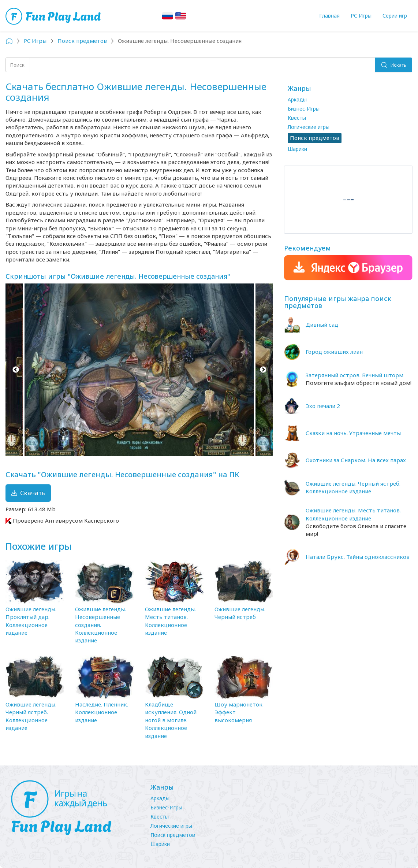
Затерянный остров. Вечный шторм (354, 375)
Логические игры (309, 127)
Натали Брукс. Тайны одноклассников (358, 557)
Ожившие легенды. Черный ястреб (240, 613)
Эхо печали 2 (323, 406)
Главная (329, 16)
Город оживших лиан (334, 352)
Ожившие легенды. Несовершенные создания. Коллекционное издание (100, 625)
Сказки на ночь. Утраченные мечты (353, 433)
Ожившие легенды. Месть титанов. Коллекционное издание (170, 621)
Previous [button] (16, 370)
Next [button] (263, 370)
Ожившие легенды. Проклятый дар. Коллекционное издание (31, 621)
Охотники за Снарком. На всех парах (356, 460)
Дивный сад (322, 324)
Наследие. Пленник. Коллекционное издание (102, 712)
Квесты (297, 118)
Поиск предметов (173, 835)
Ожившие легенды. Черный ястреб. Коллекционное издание (31, 716)
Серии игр (395, 16)
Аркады (297, 99)
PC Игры (361, 16)
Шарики (297, 149)
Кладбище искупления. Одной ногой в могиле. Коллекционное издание (171, 720)
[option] (139, 370)
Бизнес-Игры (304, 109)
